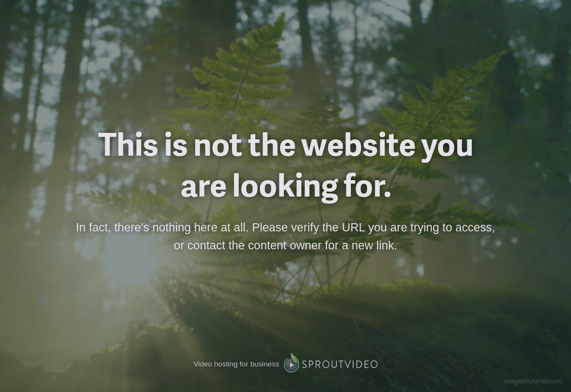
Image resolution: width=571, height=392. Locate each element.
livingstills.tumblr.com (533, 381)
